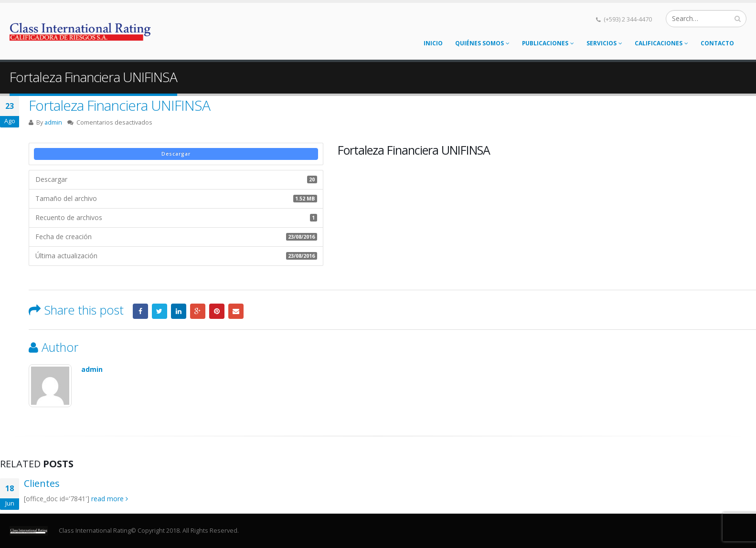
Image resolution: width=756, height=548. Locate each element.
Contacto (717, 43)
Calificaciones (659, 43)
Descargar (176, 154)
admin (53, 122)
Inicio (433, 43)
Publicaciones (545, 43)
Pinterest (217, 311)
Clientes (42, 483)
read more (110, 499)
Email (236, 311)
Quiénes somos (479, 43)
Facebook (140, 311)
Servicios (602, 43)
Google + (198, 311)
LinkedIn (179, 311)
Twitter (160, 311)
